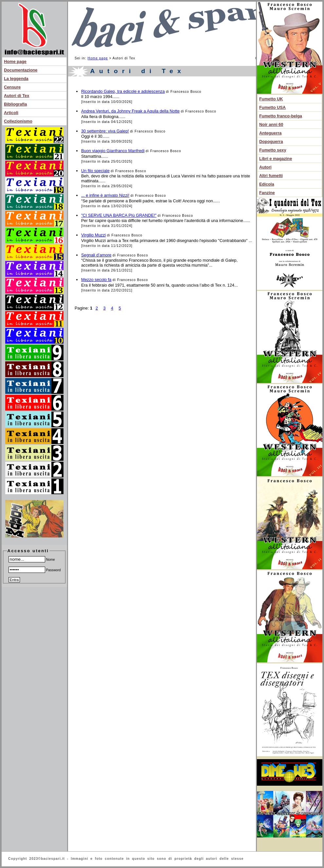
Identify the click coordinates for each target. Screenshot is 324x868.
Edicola (267, 184)
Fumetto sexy (273, 150)
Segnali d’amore (96, 255)
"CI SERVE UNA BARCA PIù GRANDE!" (119, 215)
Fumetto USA (272, 107)
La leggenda (16, 79)
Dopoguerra (271, 141)
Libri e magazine (276, 159)
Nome (32, 560)
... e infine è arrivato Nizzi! (105, 195)
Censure (12, 87)
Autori (265, 167)
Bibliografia (15, 104)
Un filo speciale (95, 171)
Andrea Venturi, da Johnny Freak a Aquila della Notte (130, 111)
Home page (15, 61)
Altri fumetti (271, 176)
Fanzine (267, 193)
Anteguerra (270, 133)
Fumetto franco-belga (281, 116)
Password (35, 570)
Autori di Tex (17, 96)
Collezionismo (18, 121)
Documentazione (21, 70)
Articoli (11, 113)
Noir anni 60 (271, 124)
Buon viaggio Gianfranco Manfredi (113, 151)
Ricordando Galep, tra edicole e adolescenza (123, 91)
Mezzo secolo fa (96, 280)
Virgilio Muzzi (93, 235)
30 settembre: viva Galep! (105, 131)
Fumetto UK (271, 99)
